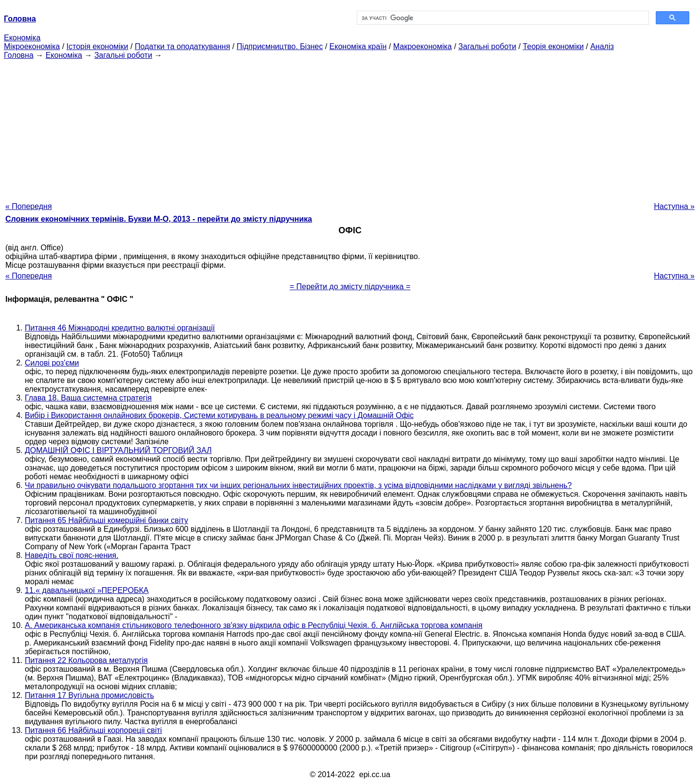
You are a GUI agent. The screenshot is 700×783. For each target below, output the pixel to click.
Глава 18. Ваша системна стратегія (88, 398)
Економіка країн (358, 46)
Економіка (22, 38)
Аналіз (602, 46)
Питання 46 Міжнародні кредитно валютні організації (120, 328)
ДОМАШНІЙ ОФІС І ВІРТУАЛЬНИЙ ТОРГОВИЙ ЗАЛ (118, 450)
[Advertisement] (350, 128)
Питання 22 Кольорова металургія (86, 660)
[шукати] (502, 18)
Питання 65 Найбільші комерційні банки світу (106, 520)
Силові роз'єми (52, 363)
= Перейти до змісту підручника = (350, 287)
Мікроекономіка (32, 46)
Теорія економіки (553, 46)
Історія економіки (97, 46)
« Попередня (29, 206)
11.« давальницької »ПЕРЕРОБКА (87, 590)
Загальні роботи (487, 46)
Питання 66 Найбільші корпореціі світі (93, 730)
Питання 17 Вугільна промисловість (89, 695)
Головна (19, 55)
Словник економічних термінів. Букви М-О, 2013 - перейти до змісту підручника (159, 219)
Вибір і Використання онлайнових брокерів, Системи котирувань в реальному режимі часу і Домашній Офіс (219, 415)
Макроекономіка (423, 46)
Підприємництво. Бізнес (280, 46)
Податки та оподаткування (182, 46)
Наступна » (674, 206)
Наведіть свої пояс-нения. (72, 555)
